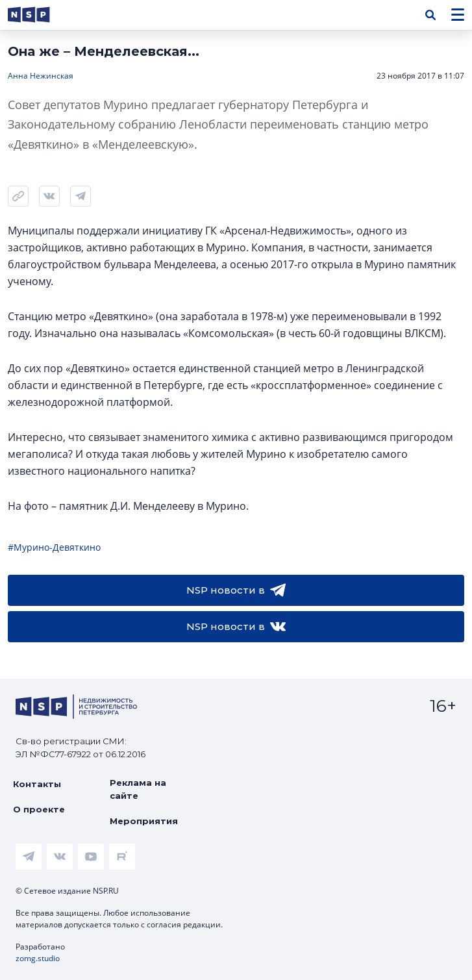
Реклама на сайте (138, 789)
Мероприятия (144, 821)
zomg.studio (38, 958)
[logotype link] (40, 15)
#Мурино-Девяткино (54, 547)
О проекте (39, 809)
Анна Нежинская (41, 76)
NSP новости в (236, 590)
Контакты (37, 784)
